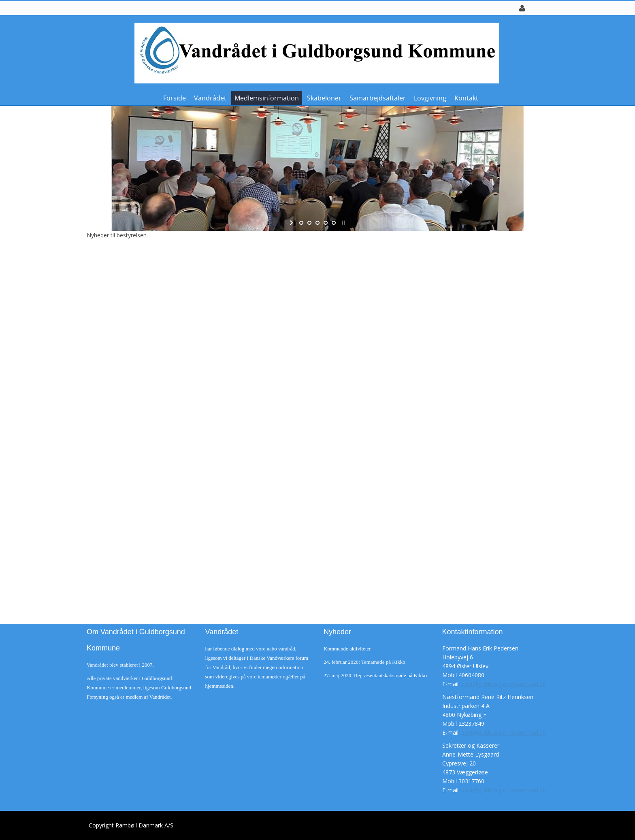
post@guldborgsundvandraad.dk (503, 684)
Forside (175, 98)
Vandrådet (210, 98)
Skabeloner (324, 98)
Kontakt (466, 98)
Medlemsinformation (267, 98)
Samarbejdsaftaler (378, 98)
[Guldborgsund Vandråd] (315, 52)
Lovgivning (430, 98)
